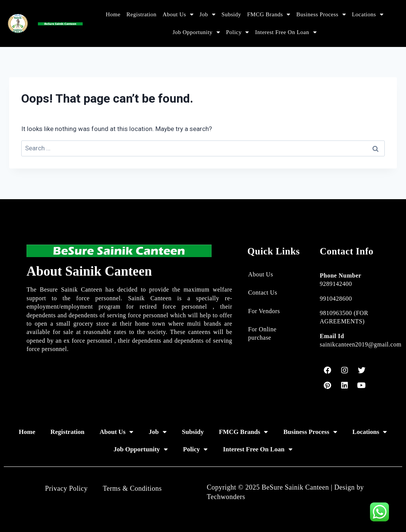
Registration (142, 14)
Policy (237, 32)
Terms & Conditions (132, 488)
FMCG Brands (269, 15)
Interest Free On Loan (286, 32)
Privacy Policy (67, 488)
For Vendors (264, 311)
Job (207, 15)
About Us (178, 15)
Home (113, 14)
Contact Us (263, 293)
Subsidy (231, 14)
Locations (368, 15)
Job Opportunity (196, 32)
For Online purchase (263, 333)
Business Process (321, 15)
